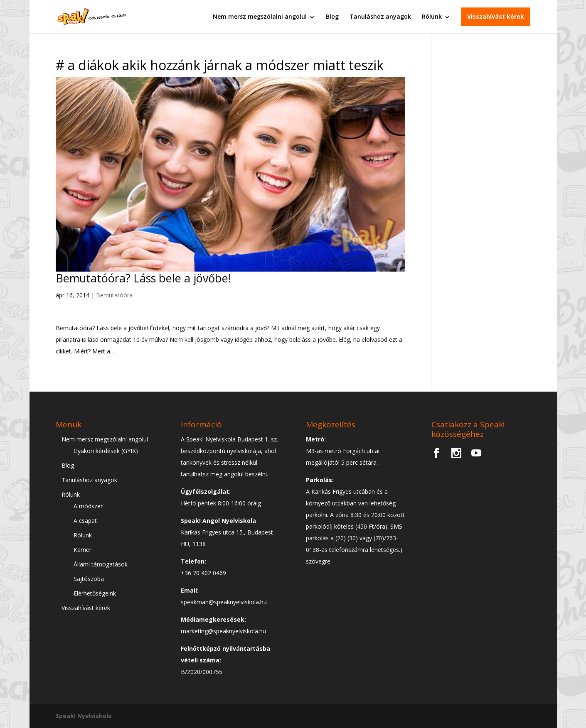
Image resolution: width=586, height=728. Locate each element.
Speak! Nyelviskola (84, 716)
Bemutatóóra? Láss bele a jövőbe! (143, 278)
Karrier (82, 550)
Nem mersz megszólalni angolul (260, 16)
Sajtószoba (89, 579)
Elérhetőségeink (95, 593)
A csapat (85, 521)
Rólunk (432, 16)
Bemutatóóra (114, 295)
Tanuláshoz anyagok (380, 16)
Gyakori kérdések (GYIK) (106, 451)
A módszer (88, 506)
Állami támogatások (101, 564)
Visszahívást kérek (496, 16)
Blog (332, 16)
